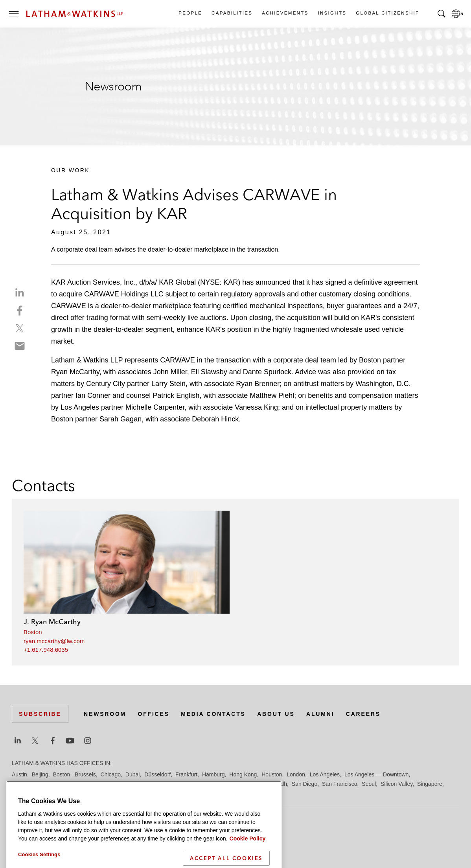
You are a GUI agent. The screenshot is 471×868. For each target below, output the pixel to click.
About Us (276, 714)
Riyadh (278, 784)
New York (195, 784)
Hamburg (213, 774)
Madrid (76, 784)
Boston (33, 632)
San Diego (304, 784)
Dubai (133, 774)
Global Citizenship (387, 13)
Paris (259, 784)
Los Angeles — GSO (37, 784)
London (296, 774)
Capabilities (232, 13)
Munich (170, 784)
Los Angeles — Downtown (376, 774)
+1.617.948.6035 (46, 650)
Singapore (430, 784)
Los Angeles (325, 774)
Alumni (320, 714)
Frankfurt (186, 774)
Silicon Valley (396, 784)
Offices (154, 714)
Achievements (285, 13)
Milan (150, 784)
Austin (19, 774)
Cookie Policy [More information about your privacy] (248, 850)
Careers (363, 714)
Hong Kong (243, 774)
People (190, 13)
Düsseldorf (157, 774)
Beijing (40, 774)
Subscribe (40, 714)
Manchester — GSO (114, 784)
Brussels (85, 774)
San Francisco (339, 784)
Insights (332, 13)
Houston (272, 774)
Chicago (111, 774)
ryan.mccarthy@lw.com (54, 641)
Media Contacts (213, 714)
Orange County (230, 784)
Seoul (369, 784)
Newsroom (105, 714)
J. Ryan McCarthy (52, 622)
